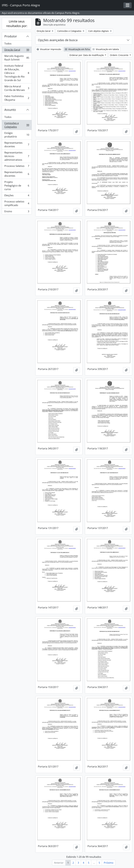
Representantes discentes (17, 174)
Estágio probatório (17, 135)
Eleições (17, 196)
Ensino (17, 212)
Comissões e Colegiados (17, 125)
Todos (8, 44)
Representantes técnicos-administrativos (17, 156)
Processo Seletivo (17, 167)
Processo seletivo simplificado (17, 203)
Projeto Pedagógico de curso (17, 186)
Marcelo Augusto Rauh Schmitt (17, 58)
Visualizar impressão (49, 49)
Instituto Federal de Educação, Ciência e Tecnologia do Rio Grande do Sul (17, 73)
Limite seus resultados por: (17, 24)
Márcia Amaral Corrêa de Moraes (17, 88)
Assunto (10, 110)
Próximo (109, 863)
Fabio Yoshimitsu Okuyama (17, 98)
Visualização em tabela (106, 49)
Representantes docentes (17, 145)
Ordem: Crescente (119, 55)
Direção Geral (17, 50)
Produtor (11, 36)
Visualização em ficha (77, 49)
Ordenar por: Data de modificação (87, 55)
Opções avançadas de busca (58, 40)
